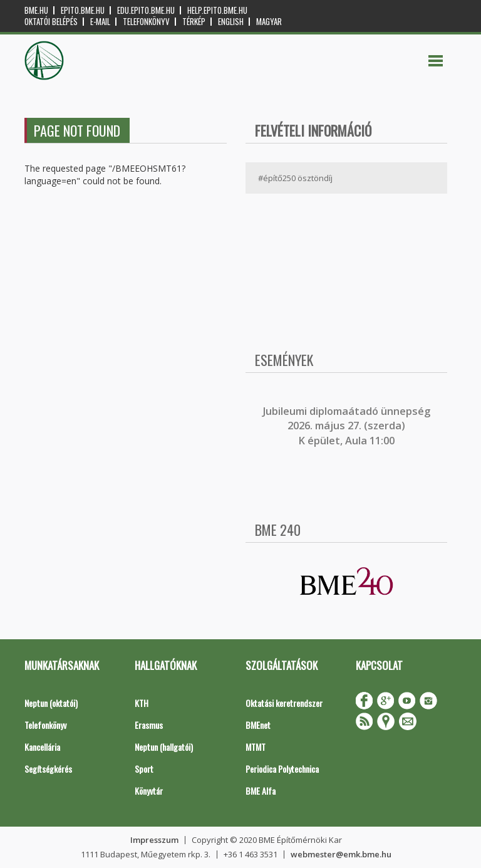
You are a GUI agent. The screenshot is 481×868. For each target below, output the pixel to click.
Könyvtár (149, 791)
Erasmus (149, 725)
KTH (142, 703)
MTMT (256, 747)
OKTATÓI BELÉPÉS (51, 22)
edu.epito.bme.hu (146, 10)
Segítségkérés (48, 769)
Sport (144, 769)
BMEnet (258, 725)
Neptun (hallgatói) (164, 747)
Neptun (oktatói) (51, 703)
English (231, 22)
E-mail (100, 22)
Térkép (194, 22)
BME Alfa (261, 791)
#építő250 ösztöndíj (295, 178)
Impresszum (154, 840)
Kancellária (42, 747)
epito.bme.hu (83, 10)
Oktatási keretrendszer (284, 703)
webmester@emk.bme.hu (341, 854)
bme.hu (36, 10)
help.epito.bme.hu (217, 10)
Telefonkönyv (146, 22)
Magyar (269, 22)
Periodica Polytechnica (282, 769)
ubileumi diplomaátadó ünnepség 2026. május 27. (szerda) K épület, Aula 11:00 (348, 426)
